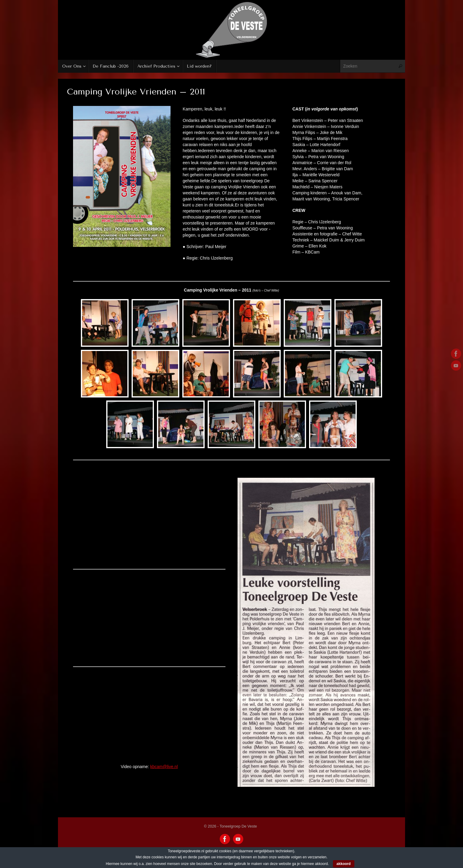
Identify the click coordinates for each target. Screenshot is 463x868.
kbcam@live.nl (164, 767)
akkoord (344, 864)
